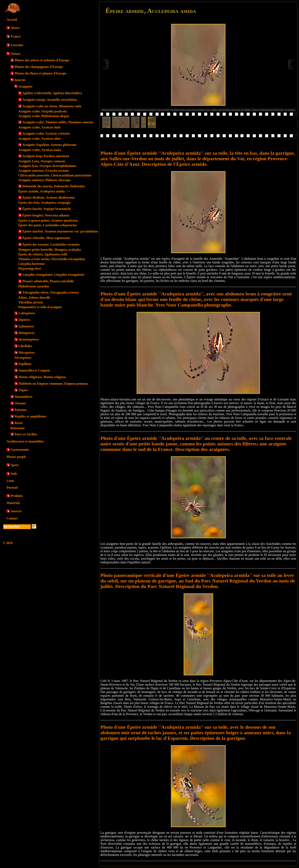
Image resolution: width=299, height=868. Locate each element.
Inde (14, 474)
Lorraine (17, 45)
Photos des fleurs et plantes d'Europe (41, 73)
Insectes (20, 80)
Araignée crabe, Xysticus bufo (39, 127)
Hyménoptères (29, 339)
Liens (10, 481)
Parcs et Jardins (26, 434)
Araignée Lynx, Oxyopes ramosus (42, 161)
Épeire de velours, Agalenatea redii (43, 254)
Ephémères (26, 326)
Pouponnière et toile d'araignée (40, 307)
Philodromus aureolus (34, 286)
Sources (16, 511)
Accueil (12, 20)
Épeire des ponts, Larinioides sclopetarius (48, 225)
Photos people (16, 457)
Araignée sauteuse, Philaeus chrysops (44, 180)
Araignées (25, 86)
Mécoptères (27, 353)
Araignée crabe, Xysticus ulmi (39, 139)
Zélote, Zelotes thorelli (34, 298)
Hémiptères (27, 333)
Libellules (25, 346)
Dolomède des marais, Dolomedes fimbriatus (54, 186)
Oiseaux (20, 403)
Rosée (19, 423)
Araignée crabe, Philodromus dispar (44, 116)
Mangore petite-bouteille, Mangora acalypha (50, 250)
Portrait (12, 488)
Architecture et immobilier (25, 441)
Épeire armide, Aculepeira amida (44, 191)
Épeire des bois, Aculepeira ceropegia (44, 203)
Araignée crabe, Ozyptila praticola (43, 111)
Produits (17, 496)
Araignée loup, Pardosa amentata (46, 156)
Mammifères (24, 397)
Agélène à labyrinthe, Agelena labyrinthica (52, 93)
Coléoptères (27, 313)
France (16, 36)
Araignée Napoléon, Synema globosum (49, 145)
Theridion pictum (31, 302)
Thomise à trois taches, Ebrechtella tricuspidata (52, 259)
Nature (16, 54)
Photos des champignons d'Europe (39, 67)
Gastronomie (20, 450)
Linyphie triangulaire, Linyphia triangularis (53, 275)
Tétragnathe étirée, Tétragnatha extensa (51, 292)
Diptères (24, 320)
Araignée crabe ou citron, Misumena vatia (52, 106)
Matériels (13, 503)
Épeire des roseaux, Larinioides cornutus (51, 244)
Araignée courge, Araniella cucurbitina (50, 100)
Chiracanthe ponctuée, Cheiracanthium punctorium (55, 175)
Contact (12, 518)
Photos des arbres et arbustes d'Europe (42, 60)
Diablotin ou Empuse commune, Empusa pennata (53, 384)
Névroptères (23, 358)
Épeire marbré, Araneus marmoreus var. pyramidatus (60, 231)
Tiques (23, 390)
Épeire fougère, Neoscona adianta (46, 215)
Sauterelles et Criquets (34, 370)
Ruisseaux (18, 428)
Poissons (21, 410)
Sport (15, 465)
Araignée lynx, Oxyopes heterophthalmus (47, 166)
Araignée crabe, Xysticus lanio (40, 150)
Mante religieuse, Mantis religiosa (42, 377)
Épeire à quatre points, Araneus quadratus (48, 220)
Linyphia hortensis (31, 264)
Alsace (15, 28)
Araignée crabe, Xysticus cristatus (46, 133)
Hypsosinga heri (30, 268)
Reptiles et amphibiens (30, 416)
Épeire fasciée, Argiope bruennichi (47, 209)
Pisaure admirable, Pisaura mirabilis (48, 281)
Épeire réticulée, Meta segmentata (46, 238)
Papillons (25, 364)
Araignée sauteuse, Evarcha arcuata (44, 171)
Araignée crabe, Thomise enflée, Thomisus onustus (58, 122)
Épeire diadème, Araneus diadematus (49, 197)
